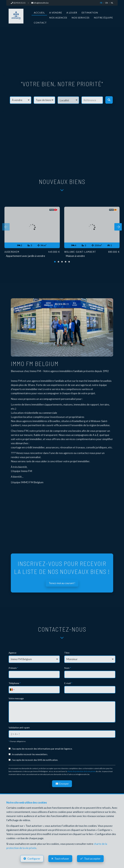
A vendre (56, 12)
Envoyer (62, 784)
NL (112, 3)
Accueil (39, 12)
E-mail (68, 683)
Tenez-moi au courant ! (62, 583)
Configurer (34, 859)
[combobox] (12, 690)
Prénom (13, 668)
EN (107, 3)
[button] (68, 100)
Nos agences (58, 18)
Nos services (81, 18)
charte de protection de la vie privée (81, 771)
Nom (68, 668)
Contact (40, 23)
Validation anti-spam (19, 727)
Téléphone (15, 683)
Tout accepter (92, 859)
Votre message (16, 698)
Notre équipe (103, 18)
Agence (12, 653)
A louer (72, 12)
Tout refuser (62, 859)
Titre (67, 653)
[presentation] (6, 227)
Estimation (90, 12)
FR (101, 3)
